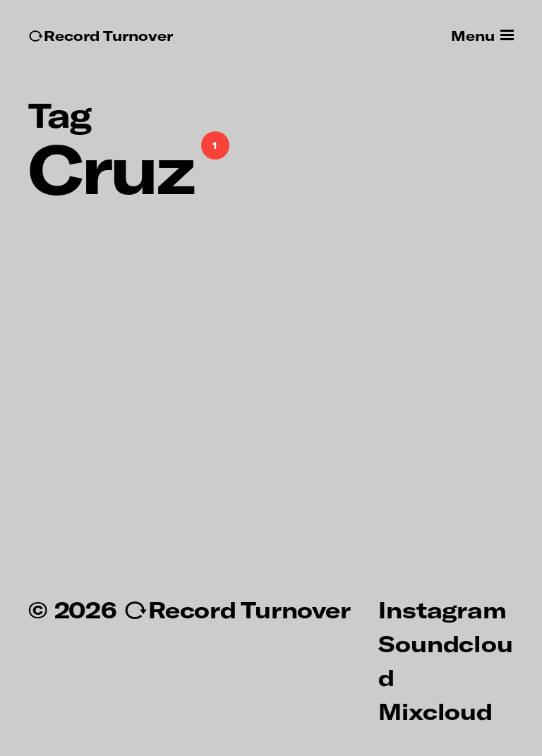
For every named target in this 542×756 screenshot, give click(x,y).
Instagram (442, 609)
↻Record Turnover (101, 36)
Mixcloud (435, 711)
